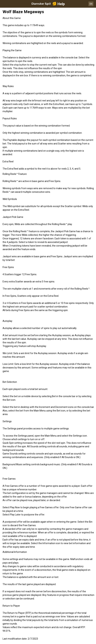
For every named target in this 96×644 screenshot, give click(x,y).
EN (91, 4)
